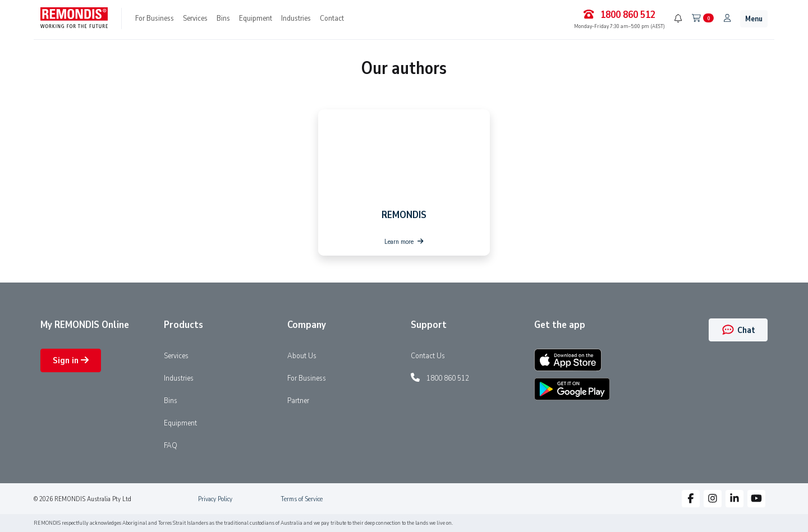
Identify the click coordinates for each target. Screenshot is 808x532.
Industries (296, 18)
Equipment (256, 18)
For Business (155, 18)
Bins (223, 18)
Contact (332, 18)
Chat (738, 330)
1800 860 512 (448, 378)
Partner (298, 400)
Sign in (71, 360)
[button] (691, 499)
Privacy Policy (215, 499)
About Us (302, 355)
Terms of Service (302, 499)
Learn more (404, 242)
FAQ (171, 445)
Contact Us (428, 355)
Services (195, 18)
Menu (754, 19)
